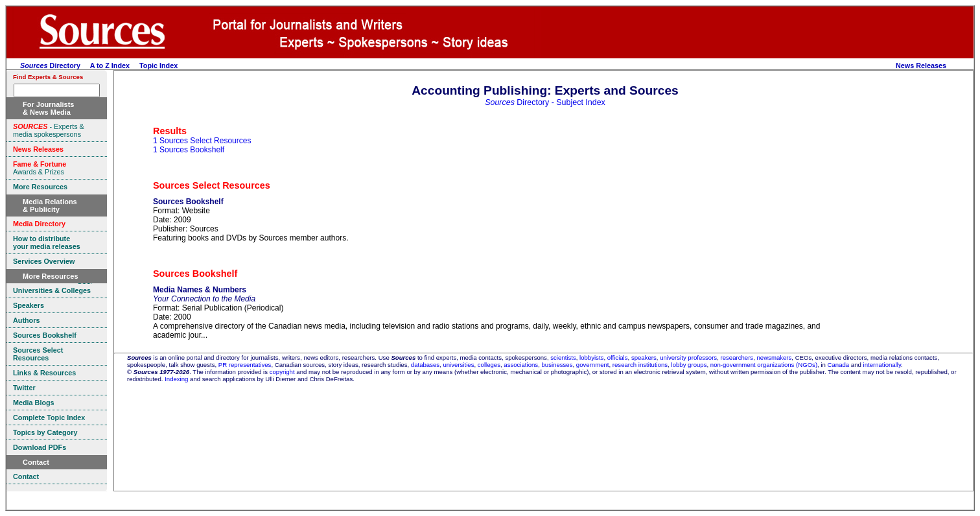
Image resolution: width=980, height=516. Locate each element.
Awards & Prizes (40, 168)
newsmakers (775, 358)
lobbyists (591, 358)
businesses (557, 365)
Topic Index (158, 65)
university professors (688, 358)
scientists (563, 358)
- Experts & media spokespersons (49, 130)
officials (618, 358)
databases (425, 365)
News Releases (921, 65)
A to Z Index (110, 65)
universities (458, 365)
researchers (737, 358)
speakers (644, 358)
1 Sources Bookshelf (189, 150)
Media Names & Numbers (200, 290)
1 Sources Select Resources (202, 141)
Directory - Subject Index (545, 102)
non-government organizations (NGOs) (764, 365)
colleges (489, 365)
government (593, 365)
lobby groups (689, 365)
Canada (839, 365)
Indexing (176, 379)
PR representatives (245, 365)
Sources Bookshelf (188, 202)
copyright (282, 372)
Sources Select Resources (212, 185)
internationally (882, 365)
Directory (50, 65)
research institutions (640, 365)
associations (521, 365)
